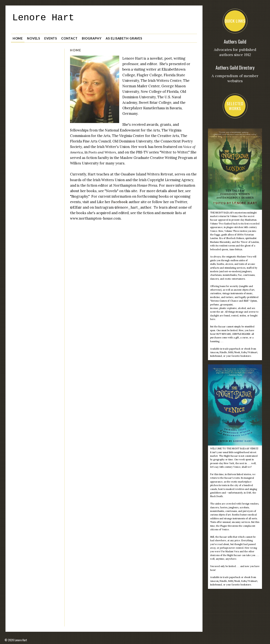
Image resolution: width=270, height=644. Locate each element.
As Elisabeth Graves (124, 37)
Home (18, 37)
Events (51, 37)
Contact (69, 37)
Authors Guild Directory (235, 68)
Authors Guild (235, 42)
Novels (34, 37)
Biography (92, 37)
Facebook (119, 201)
